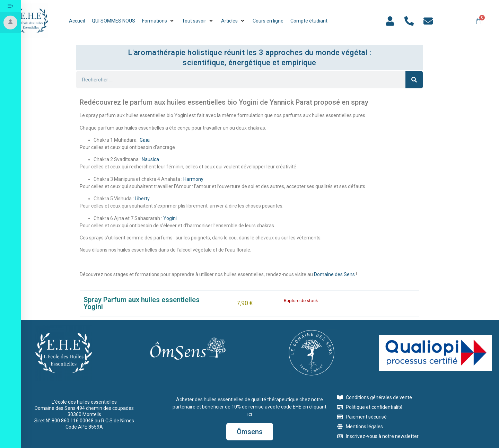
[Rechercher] (414, 80)
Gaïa (145, 140)
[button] (159, 21)
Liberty (142, 199)
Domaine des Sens (334, 274)
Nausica (150, 159)
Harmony (193, 179)
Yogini (170, 218)
